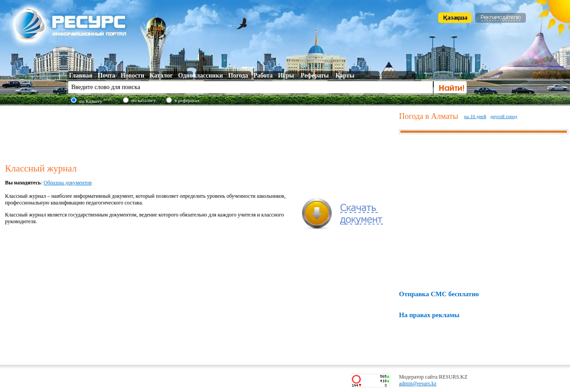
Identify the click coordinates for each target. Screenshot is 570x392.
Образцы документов (68, 183)
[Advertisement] (200, 133)
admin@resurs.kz (418, 384)
